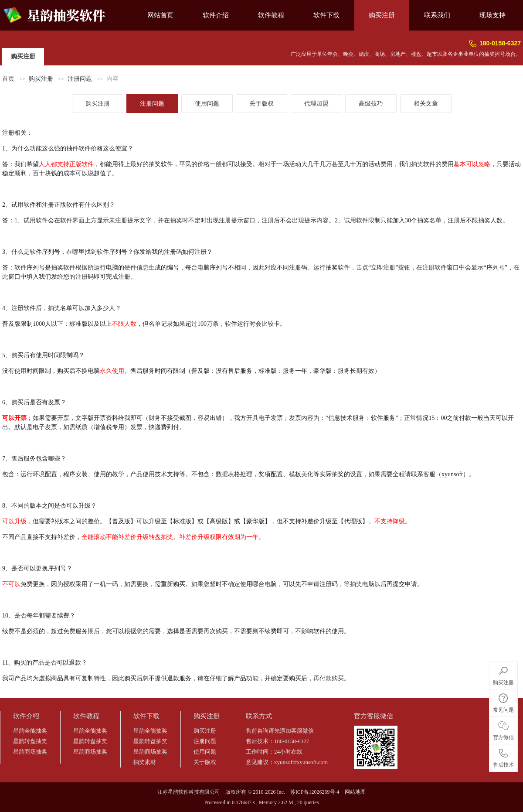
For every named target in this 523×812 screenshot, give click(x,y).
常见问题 (503, 702)
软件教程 (271, 15)
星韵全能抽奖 (30, 731)
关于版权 (261, 104)
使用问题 (207, 104)
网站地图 (355, 792)
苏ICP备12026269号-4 (315, 792)
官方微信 (503, 729)
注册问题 (80, 79)
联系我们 (437, 15)
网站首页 (160, 15)
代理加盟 (316, 104)
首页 (8, 79)
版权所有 (236, 792)
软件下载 (326, 15)
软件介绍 (216, 15)
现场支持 (492, 15)
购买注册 (382, 15)
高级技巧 (371, 104)
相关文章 (426, 104)
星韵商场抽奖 (30, 752)
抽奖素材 (145, 762)
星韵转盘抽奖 (30, 741)
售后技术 (503, 757)
